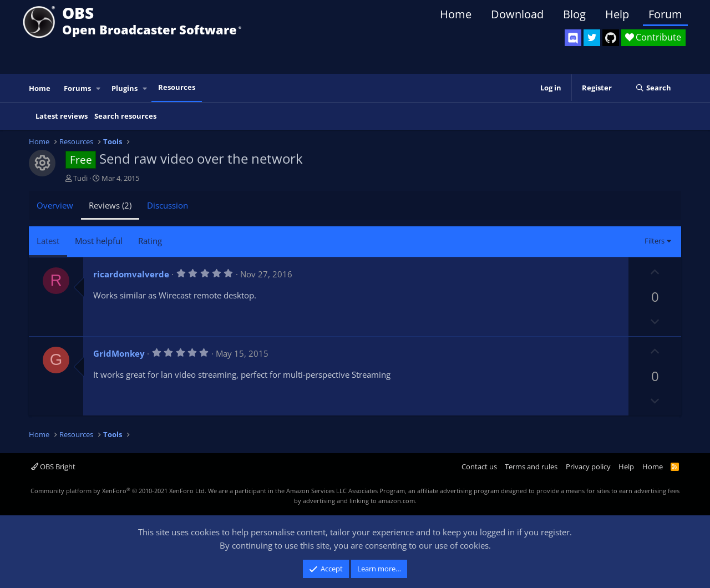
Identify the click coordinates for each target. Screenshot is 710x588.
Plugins (125, 88)
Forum (665, 14)
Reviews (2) (110, 205)
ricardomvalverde (131, 274)
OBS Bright (53, 467)
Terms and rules (531, 467)
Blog (574, 14)
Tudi (80, 178)
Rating (150, 241)
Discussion (168, 205)
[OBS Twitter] (592, 38)
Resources (177, 87)
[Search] (653, 88)
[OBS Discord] (573, 38)
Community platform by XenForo (118, 491)
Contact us (479, 467)
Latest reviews (62, 116)
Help (617, 14)
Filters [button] (655, 241)
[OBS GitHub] (611, 38)
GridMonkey (119, 353)
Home (456, 14)
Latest (48, 241)
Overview (55, 205)
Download (517, 14)
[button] (99, 88)
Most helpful (99, 241)
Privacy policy (588, 467)
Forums (77, 88)
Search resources (125, 116)
